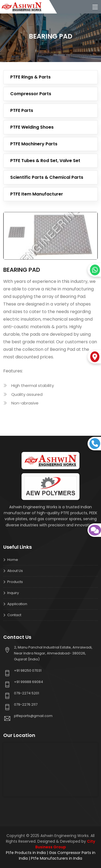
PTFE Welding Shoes (32, 127)
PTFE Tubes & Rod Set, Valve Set (45, 161)
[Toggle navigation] (95, 7)
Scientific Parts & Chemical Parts (47, 177)
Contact (14, 615)
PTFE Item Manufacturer (37, 194)
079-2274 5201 (27, 693)
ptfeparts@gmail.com (33, 716)
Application (17, 604)
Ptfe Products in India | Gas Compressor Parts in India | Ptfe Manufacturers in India (51, 855)
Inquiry (13, 593)
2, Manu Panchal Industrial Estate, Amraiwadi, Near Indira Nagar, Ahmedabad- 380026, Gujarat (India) (53, 653)
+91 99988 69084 (29, 682)
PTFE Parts (22, 110)
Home (13, 560)
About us (15, 571)
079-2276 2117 (26, 704)
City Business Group (65, 844)
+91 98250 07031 (28, 670)
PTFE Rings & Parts (30, 77)
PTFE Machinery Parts (34, 144)
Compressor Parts (31, 94)
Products (15, 582)
